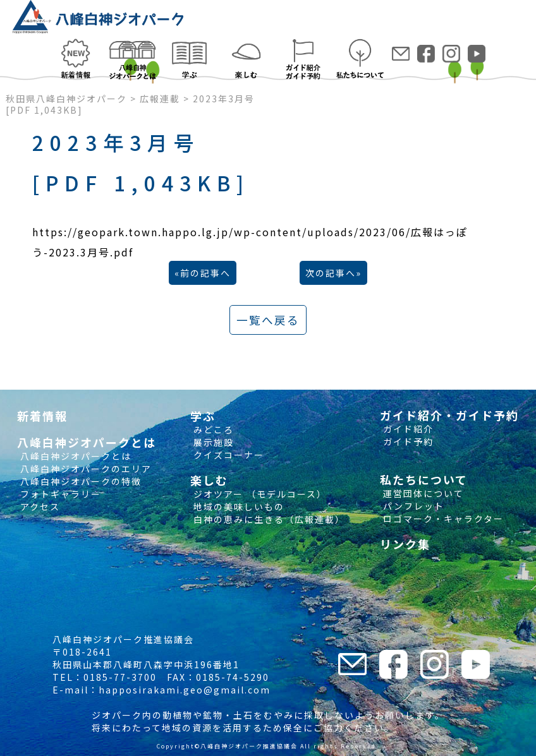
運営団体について (422, 493)
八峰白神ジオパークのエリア (84, 469)
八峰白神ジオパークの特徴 (79, 481)
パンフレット (412, 506)
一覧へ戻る (268, 320)
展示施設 (212, 442)
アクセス (39, 507)
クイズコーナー (227, 455)
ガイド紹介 (407, 429)
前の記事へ (205, 273)
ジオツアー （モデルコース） (259, 494)
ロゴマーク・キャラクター (442, 519)
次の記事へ (331, 273)
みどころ (212, 429)
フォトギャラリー (59, 494)
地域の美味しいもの (237, 507)
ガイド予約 (407, 441)
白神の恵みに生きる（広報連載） (268, 519)
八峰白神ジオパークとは (74, 456)
